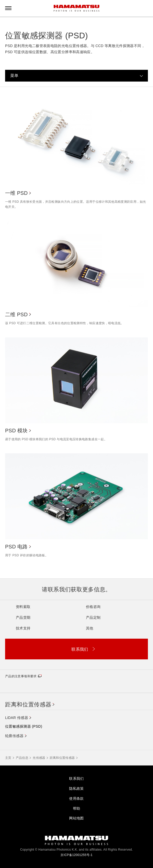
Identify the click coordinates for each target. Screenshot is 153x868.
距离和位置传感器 (28, 704)
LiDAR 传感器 (17, 718)
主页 (8, 758)
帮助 (77, 808)
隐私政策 (76, 788)
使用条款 (76, 798)
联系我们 (76, 779)
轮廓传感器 (14, 736)
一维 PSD (16, 193)
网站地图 (76, 818)
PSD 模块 (16, 431)
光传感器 (39, 758)
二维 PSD (16, 314)
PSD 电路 (16, 547)
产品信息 (22, 758)
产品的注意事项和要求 (21, 676)
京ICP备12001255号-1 (76, 855)
